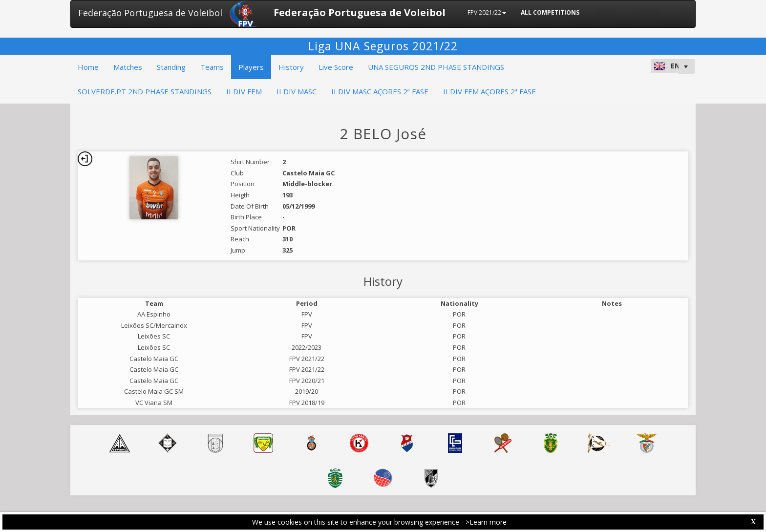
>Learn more (486, 522)
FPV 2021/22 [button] (487, 12)
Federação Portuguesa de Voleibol (150, 13)
